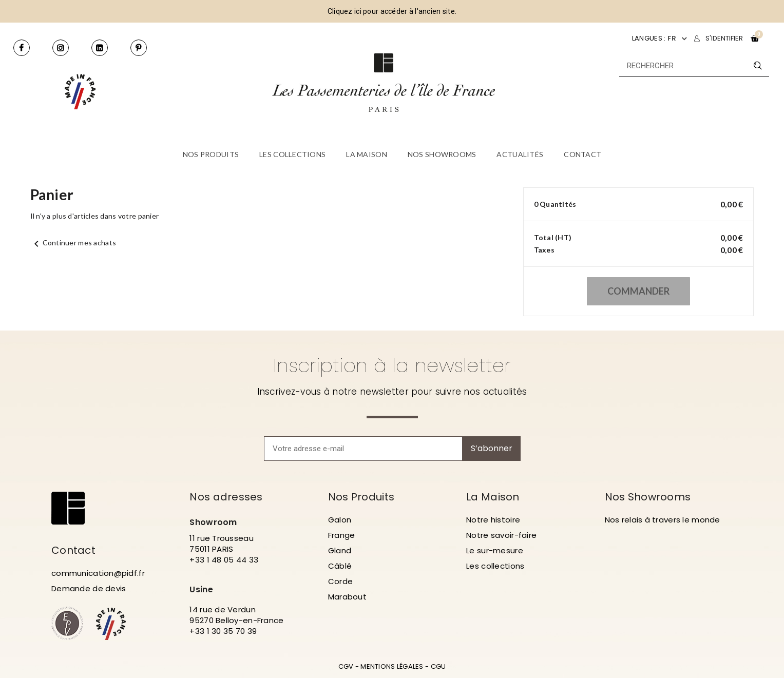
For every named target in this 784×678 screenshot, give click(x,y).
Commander (638, 291)
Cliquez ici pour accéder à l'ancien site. (392, 11)
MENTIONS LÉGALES (392, 666)
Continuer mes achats (73, 243)
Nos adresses (226, 497)
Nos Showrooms (648, 497)
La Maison (493, 497)
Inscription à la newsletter (392, 365)
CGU (438, 666)
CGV (346, 666)
